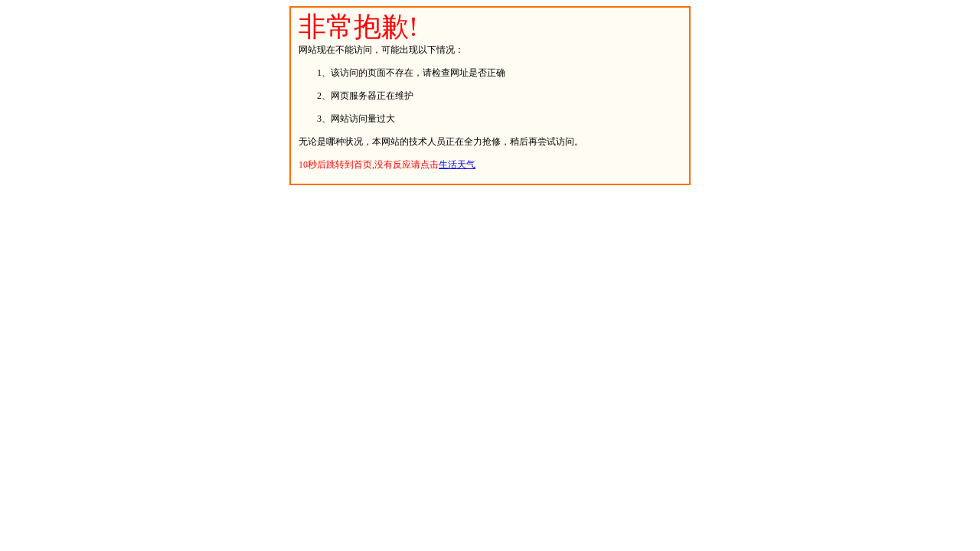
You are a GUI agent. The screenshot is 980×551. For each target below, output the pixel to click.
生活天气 (457, 165)
